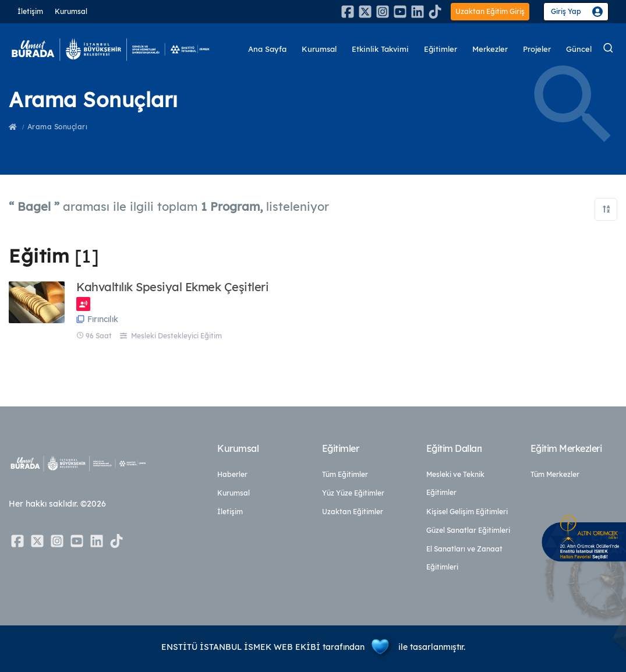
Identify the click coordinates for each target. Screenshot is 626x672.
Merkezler (490, 49)
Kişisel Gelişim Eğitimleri (467, 512)
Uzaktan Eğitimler (353, 512)
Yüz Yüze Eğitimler (353, 493)
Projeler (537, 49)
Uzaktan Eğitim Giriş (490, 11)
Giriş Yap (566, 11)
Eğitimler (441, 49)
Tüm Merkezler (555, 474)
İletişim (30, 11)
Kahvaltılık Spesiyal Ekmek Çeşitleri (172, 287)
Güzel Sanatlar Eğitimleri (468, 530)
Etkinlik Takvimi (380, 49)
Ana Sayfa (267, 49)
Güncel (579, 49)
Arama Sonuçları (58, 127)
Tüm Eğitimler (345, 474)
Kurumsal (71, 11)
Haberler (232, 474)
